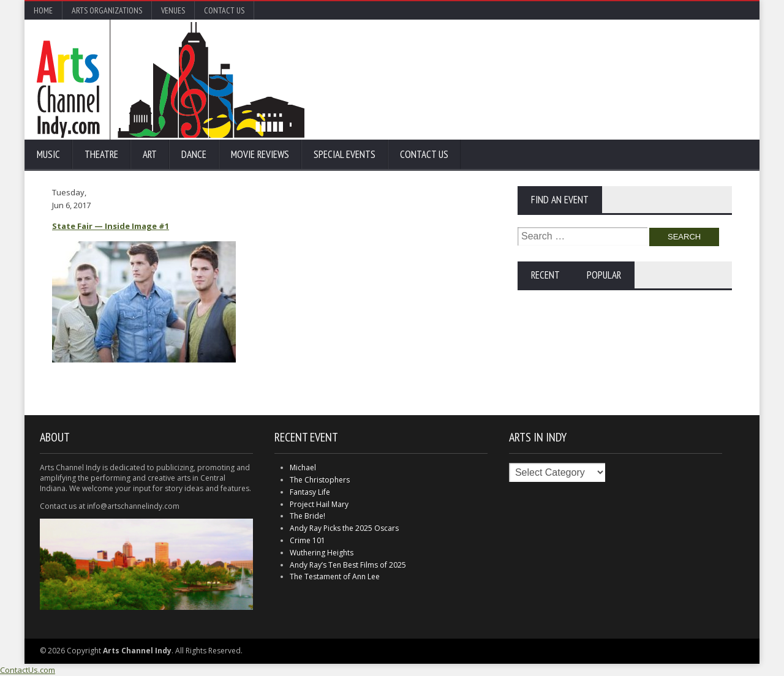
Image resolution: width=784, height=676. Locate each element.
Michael (303, 468)
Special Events (345, 154)
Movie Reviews (260, 154)
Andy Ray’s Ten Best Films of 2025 (348, 565)
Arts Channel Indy (171, 80)
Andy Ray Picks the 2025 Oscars (344, 528)
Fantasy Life (310, 492)
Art (150, 154)
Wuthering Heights (322, 553)
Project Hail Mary (319, 504)
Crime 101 (307, 540)
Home (43, 10)
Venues (173, 10)
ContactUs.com (28, 670)
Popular (604, 275)
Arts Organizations (107, 10)
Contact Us (224, 10)
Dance (194, 154)
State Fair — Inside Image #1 (111, 226)
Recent (545, 275)
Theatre (101, 154)
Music (48, 154)
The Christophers (320, 480)
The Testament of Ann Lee (335, 576)
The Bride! (307, 516)
